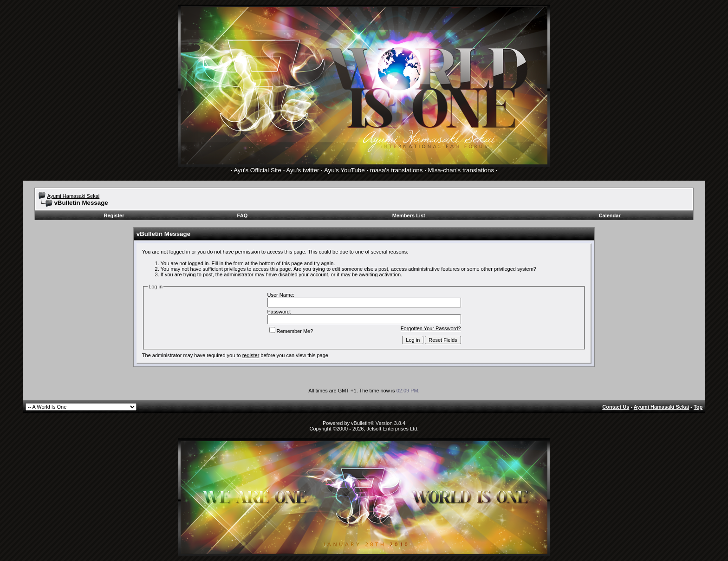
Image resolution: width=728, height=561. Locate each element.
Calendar (610, 215)
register (251, 355)
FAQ (243, 215)
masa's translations (396, 170)
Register (114, 215)
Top (698, 407)
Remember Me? (291, 331)
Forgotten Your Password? (431, 328)
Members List (409, 215)
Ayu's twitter (302, 170)
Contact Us (616, 407)
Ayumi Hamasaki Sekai (73, 196)
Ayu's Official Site (257, 170)
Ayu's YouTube (344, 170)
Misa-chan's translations (461, 170)
